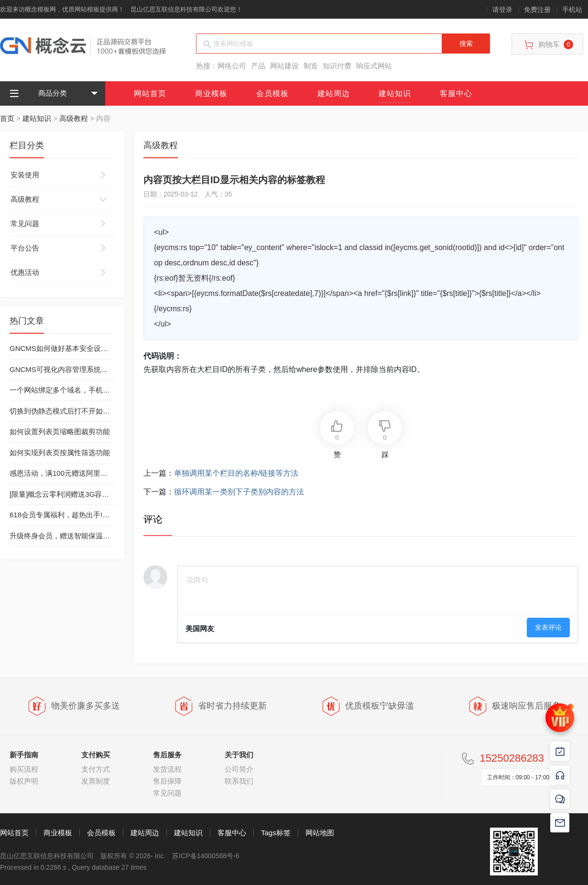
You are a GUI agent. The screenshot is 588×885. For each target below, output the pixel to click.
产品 (258, 66)
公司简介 (239, 769)
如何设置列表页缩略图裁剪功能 (60, 432)
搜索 (466, 44)
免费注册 (537, 10)
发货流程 (167, 769)
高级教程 (74, 118)
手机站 (572, 10)
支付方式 (96, 769)
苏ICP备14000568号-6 (206, 856)
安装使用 (25, 175)
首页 (7, 118)
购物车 (549, 45)
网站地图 (320, 833)
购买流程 (24, 769)
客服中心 (456, 93)
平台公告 (25, 248)
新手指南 (24, 755)
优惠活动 (25, 272)
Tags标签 (276, 833)
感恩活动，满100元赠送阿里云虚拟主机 (73, 473)
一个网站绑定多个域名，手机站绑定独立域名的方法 (92, 390)
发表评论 (548, 627)
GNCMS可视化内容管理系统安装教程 (70, 369)
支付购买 (96, 755)
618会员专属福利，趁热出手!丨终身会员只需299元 (91, 515)
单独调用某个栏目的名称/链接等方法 (236, 473)
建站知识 (395, 93)
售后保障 (167, 781)
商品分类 (38, 93)
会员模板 (272, 93)
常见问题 (25, 224)
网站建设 (284, 66)
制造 (311, 66)
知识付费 (337, 66)
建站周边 (334, 93)
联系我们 (239, 781)
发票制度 (96, 781)
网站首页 (150, 93)
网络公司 (232, 66)
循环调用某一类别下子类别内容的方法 (239, 492)
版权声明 (24, 781)
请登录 (502, 10)
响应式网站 (374, 66)
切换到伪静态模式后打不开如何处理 (67, 411)
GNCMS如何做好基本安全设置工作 (66, 348)
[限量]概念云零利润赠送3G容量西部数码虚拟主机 (88, 494)
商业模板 (211, 93)
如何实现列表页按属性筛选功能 (60, 453)
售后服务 (167, 755)
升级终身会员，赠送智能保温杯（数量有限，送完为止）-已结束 (111, 536)
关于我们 (239, 755)
